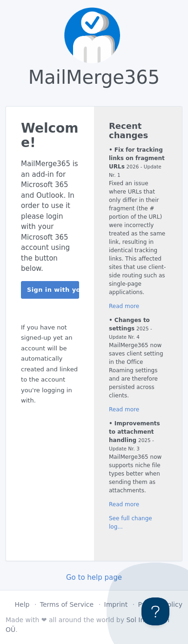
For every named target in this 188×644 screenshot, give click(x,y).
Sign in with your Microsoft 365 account (53, 290)
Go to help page (94, 577)
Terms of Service (67, 604)
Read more (124, 306)
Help (22, 604)
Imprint (116, 604)
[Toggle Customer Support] (155, 611)
